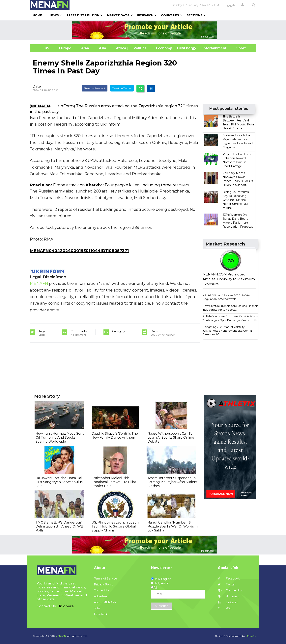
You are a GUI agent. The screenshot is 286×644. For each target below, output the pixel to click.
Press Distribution (83, 15)
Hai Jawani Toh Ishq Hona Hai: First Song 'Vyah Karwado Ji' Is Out (59, 482)
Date (37, 86)
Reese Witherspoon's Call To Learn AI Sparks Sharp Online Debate (171, 438)
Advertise (100, 596)
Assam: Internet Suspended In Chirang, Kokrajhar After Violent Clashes (173, 482)
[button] (242, 5)
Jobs (97, 608)
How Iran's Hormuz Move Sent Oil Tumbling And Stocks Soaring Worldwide (60, 438)
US (42, 48)
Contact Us (102, 590)
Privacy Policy (104, 584)
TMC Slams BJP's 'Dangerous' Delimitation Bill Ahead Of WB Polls (59, 526)
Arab (85, 48)
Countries (170, 15)
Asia (102, 48)
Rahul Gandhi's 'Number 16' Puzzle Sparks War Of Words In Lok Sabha (173, 526)
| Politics (139, 48)
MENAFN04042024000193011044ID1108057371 (79, 251)
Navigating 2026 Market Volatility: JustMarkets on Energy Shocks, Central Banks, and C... (228, 331)
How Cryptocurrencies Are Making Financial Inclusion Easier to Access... (231, 308)
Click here (65, 606)
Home (37, 15)
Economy (164, 48)
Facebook (229, 579)
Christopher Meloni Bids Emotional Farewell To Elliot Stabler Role (114, 482)
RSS (225, 608)
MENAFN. (61, 636)
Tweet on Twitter (122, 88)
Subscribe (162, 606)
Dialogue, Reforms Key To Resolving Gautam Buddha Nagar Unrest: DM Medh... (236, 200)
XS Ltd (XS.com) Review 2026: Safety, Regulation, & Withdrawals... (226, 297)
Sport (239, 48)
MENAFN (41, 106)
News (54, 15)
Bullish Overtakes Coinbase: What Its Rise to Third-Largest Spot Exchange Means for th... (231, 318)
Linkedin (228, 602)
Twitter (227, 584)
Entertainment (208, 48)
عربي (231, 5)
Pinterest (228, 596)
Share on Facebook (95, 88)
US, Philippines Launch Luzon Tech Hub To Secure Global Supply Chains (115, 526)
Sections (195, 15)
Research (145, 15)
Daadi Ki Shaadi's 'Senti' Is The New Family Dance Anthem (115, 436)
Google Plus (230, 590)
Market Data (118, 15)
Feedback (101, 614)
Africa (121, 48)
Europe (65, 48)
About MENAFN (105, 602)
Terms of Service (105, 579)
